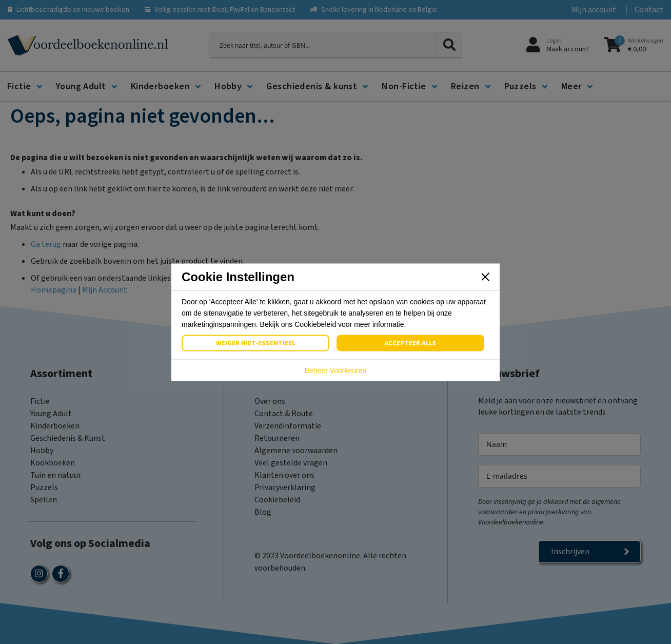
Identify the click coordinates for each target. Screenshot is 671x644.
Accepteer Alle (410, 343)
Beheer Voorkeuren (336, 370)
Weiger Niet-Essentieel (256, 343)
